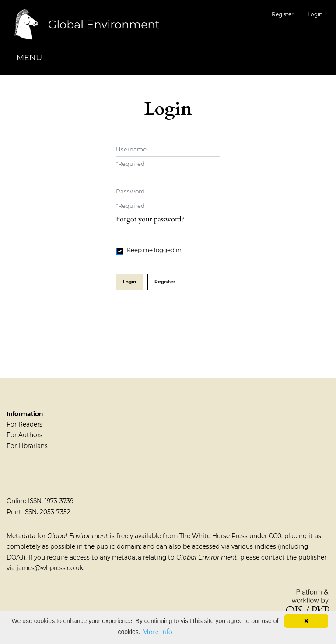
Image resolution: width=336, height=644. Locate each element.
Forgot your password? (150, 219)
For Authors (24, 435)
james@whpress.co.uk (50, 568)
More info (157, 632)
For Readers (24, 424)
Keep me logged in (154, 250)
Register (283, 14)
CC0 (275, 536)
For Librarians (27, 446)
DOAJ (15, 557)
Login (315, 14)
